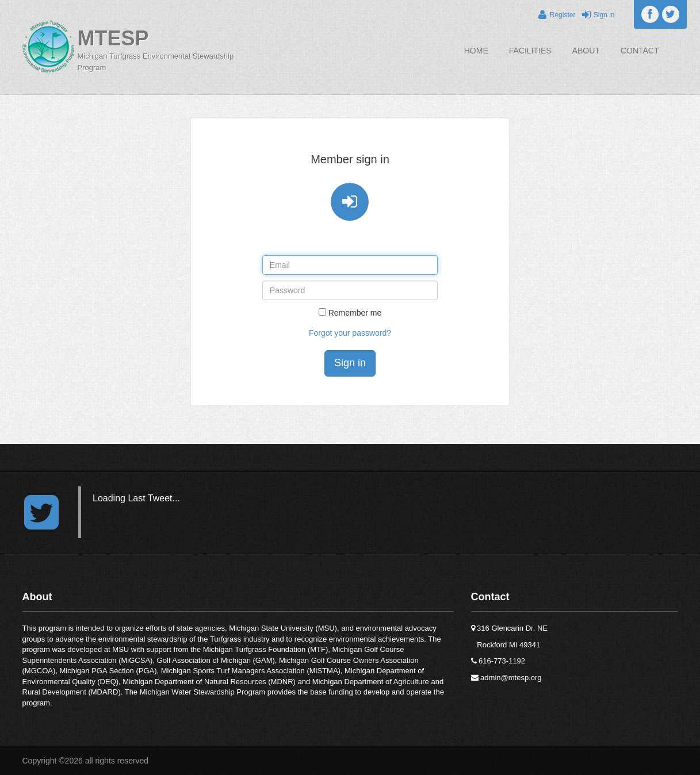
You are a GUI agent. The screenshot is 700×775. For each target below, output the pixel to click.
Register (556, 15)
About (586, 51)
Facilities (530, 51)
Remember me (355, 313)
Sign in (596, 15)
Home (476, 51)
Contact (640, 51)
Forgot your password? (350, 333)
